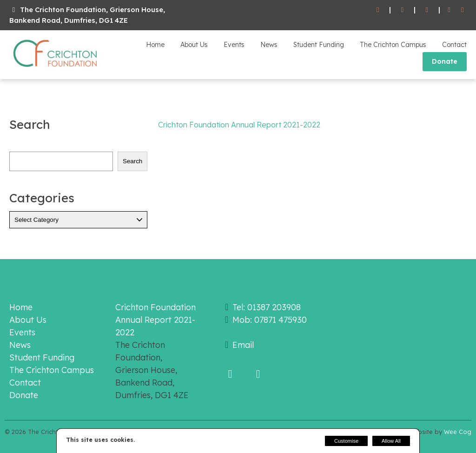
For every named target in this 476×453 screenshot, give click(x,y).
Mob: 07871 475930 (270, 320)
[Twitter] (462, 10)
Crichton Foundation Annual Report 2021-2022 (239, 125)
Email (243, 345)
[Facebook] (449, 10)
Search (132, 161)
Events (234, 45)
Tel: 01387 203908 (267, 307)
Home (155, 45)
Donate (445, 61)
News (269, 45)
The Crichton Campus (393, 45)
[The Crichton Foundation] (56, 69)
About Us (194, 45)
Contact (454, 45)
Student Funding (319, 45)
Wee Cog (458, 432)
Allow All (391, 441)
